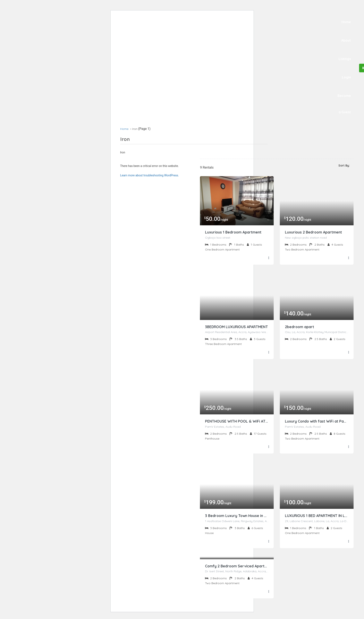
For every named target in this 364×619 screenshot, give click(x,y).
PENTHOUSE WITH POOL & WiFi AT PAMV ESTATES (237, 421)
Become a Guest (344, 104)
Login (346, 77)
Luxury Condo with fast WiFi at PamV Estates (317, 421)
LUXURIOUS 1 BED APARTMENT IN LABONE (317, 516)
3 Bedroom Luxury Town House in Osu (237, 516)
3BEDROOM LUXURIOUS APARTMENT (237, 327)
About (346, 40)
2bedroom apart (300, 327)
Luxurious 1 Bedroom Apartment (234, 232)
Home (346, 22)
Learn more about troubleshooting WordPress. (150, 175)
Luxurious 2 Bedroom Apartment (314, 232)
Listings (345, 59)
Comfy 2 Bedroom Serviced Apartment (237, 566)
